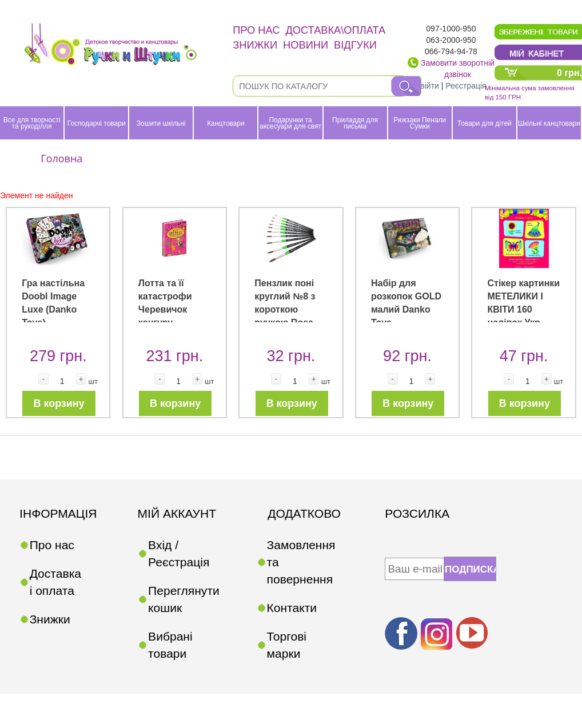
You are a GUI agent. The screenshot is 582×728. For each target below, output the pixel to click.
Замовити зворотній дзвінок (458, 69)
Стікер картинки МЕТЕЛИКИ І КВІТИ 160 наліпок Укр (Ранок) (523, 309)
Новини (306, 45)
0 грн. (569, 73)
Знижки (255, 45)
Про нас (256, 30)
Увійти (427, 86)
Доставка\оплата (335, 30)
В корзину (59, 403)
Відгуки (355, 45)
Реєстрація (466, 86)
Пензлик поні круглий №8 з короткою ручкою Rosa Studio (285, 309)
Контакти (292, 608)
